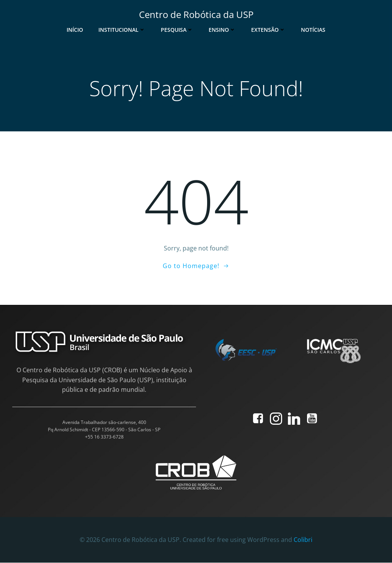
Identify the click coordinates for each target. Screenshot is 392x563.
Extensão (268, 29)
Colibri (303, 540)
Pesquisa (177, 29)
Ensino (222, 29)
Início (75, 29)
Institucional (122, 29)
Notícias (313, 29)
